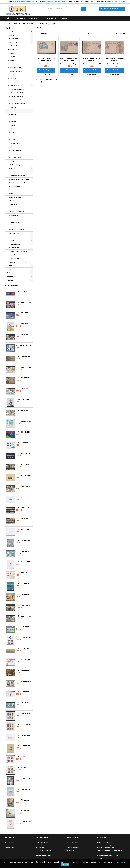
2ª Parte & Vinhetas (15, 222)
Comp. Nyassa (16, 150)
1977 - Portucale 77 (24, 551)
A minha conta (10, 845)
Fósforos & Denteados (16, 212)
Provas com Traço (15, 258)
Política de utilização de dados (79, 2)
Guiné (13, 125)
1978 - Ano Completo (24, 410)
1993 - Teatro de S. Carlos (24, 735)
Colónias (13, 78)
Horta (13, 129)
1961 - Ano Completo (24, 454)
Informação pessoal (73, 842)
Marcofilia (12, 168)
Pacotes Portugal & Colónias (18, 251)
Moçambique (15, 143)
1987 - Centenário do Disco (24, 432)
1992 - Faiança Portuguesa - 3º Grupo (24, 822)
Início (8, 28)
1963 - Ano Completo (24, 302)
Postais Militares (14, 248)
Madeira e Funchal (16, 71)
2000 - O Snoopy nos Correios (24, 627)
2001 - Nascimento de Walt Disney (24, 345)
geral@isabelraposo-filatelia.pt (54, 2)
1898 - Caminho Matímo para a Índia (46, 59)
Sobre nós (33, 18)
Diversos (13, 60)
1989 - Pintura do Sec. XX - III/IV (24, 713)
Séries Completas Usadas (18, 183)
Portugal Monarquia (17, 89)
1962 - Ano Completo (24, 335)
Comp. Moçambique (18, 147)
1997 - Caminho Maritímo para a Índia (24, 594)
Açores (13, 107)
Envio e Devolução (48, 18)
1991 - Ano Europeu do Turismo (24, 811)
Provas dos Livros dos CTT (17, 262)
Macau (13, 136)
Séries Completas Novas (17, 176)
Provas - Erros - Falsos (16, 230)
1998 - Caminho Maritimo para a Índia (24, 681)
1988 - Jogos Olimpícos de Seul (24, 703)
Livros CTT (12, 266)
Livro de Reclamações (43, 856)
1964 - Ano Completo (24, 465)
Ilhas (10, 269)
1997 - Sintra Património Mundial (24, 746)
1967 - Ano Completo (24, 519)
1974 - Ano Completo (24, 486)
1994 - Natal (21, 497)
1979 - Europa (21, 757)
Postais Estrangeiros (17, 165)
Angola (12, 75)
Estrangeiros (11, 276)
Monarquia (13, 50)
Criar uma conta (119, 2)
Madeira (14, 140)
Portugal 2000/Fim (17, 100)
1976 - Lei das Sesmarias (24, 692)
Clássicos (12, 35)
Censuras (13, 57)
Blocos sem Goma (15, 197)
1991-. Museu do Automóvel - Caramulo (24, 573)
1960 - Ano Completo (24, 605)
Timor (13, 161)
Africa (13, 111)
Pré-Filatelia (14, 46)
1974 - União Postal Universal (24, 638)
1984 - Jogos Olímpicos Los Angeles (24, 421)
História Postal (14, 42)
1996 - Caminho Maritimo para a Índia (24, 378)
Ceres (12, 53)
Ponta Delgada (16, 154)
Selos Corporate (14, 208)
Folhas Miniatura (14, 201)
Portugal (10, 32)
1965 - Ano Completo (24, 508)
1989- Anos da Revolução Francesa (24, 400)
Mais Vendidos (11, 286)
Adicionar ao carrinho (45, 70)
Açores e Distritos (16, 68)
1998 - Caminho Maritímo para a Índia (24, 670)
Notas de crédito (72, 848)
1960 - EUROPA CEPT (23, 291)
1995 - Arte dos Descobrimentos (24, 475)
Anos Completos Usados (17, 190)
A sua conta (72, 837)
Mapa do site (9, 842)
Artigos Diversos (14, 255)
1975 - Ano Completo (24, 616)
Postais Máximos (14, 244)
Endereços (70, 850)
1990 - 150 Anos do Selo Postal (24, 800)
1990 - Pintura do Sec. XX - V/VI (24, 724)
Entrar (109, 2)
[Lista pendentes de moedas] (94, 2)
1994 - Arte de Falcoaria (24, 324)
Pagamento (64, 18)
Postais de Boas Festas (17, 82)
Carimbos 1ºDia (14, 233)
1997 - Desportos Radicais (24, 659)
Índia (13, 132)
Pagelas (12, 240)
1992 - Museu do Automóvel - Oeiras (24, 443)
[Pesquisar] (65, 9)
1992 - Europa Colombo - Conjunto (24, 778)
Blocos (11, 194)
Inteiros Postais (15, 86)
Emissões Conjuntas (16, 226)
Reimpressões (14, 39)
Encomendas (71, 845)
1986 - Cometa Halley (24, 313)
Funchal (13, 122)
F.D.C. (11, 237)
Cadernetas (13, 204)
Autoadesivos (13, 215)
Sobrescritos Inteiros (18, 104)
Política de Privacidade (44, 850)
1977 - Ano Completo (24, 389)
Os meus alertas (72, 853)
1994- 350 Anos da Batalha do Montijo (24, 540)
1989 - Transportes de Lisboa (24, 649)
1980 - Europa (21, 768)
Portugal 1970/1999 (17, 96)
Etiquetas (12, 219)
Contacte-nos (19, 18)
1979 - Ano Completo (24, 367)
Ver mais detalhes (119, 862)
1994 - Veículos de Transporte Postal (24, 529)
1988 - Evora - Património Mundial (24, 562)
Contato (102, 837)
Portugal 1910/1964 (17, 93)
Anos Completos (14, 186)
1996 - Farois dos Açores (24, 584)
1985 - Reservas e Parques (24, 356)
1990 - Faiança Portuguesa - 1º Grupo (24, 789)
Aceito (65, 864)
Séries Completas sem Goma (19, 179)
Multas (12, 64)
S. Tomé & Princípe (17, 158)
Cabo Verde (15, 118)
